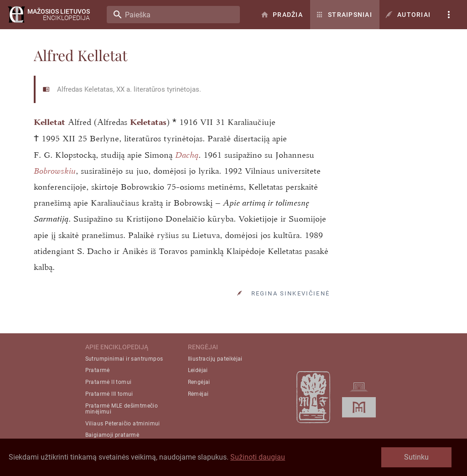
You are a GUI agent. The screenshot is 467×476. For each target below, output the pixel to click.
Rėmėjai (198, 394)
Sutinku (416, 457)
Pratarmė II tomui (109, 382)
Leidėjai (198, 370)
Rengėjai (199, 382)
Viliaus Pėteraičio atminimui (123, 424)
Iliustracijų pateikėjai (215, 359)
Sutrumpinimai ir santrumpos (124, 359)
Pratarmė (98, 370)
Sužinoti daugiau (258, 457)
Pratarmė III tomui (109, 394)
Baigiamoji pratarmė (112, 435)
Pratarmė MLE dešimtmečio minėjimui (122, 409)
